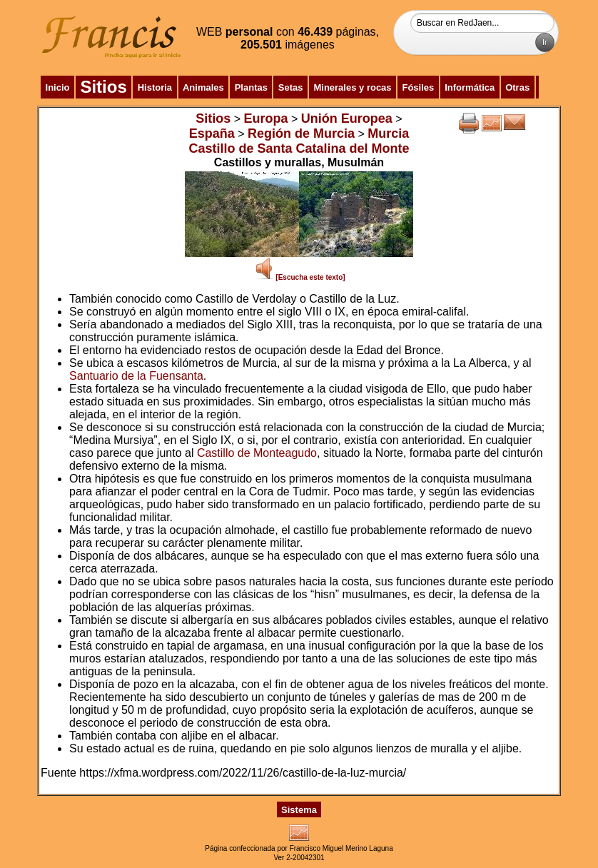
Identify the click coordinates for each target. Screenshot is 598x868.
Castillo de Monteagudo (257, 453)
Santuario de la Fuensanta (136, 376)
